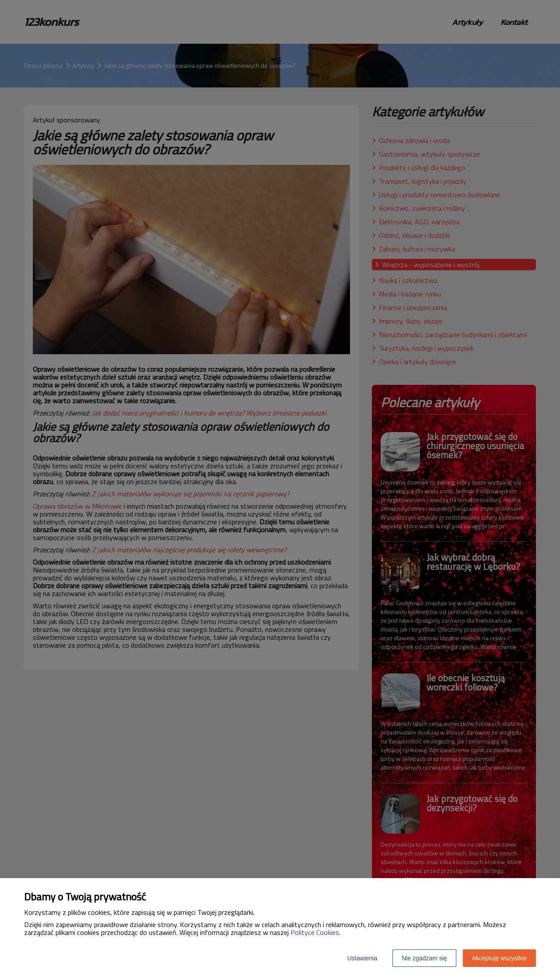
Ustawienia (362, 958)
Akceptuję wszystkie (499, 958)
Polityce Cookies (315, 932)
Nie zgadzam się (424, 958)
